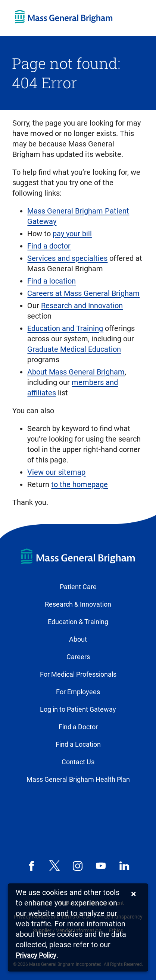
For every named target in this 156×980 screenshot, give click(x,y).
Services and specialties (67, 258)
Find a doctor (49, 246)
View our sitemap (56, 472)
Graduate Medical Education (74, 349)
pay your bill (72, 234)
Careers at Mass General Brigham (83, 293)
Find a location (52, 281)
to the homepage (79, 484)
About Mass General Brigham (76, 372)
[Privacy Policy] (36, 956)
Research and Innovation (82, 306)
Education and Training (65, 328)
